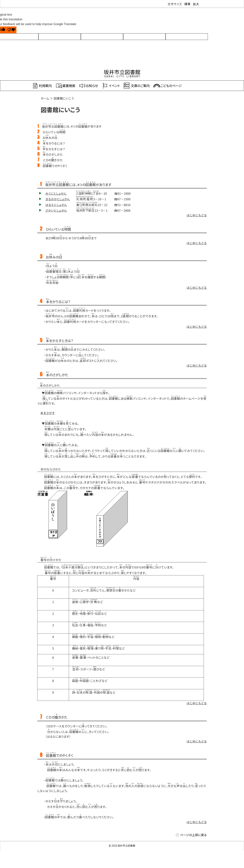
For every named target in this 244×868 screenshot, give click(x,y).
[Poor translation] (11, 30)
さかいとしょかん (56, 210)
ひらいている (54, 132)
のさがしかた (53, 154)
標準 (187, 4)
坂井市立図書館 (122, 72)
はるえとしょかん (56, 205)
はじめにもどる (197, 215)
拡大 (196, 4)
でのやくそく (55, 166)
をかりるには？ (54, 143)
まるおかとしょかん (58, 199)
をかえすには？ (54, 149)
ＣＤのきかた (53, 160)
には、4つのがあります (72, 126)
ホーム (45, 98)
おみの (50, 138)
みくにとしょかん (56, 193)
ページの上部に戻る (193, 835)
